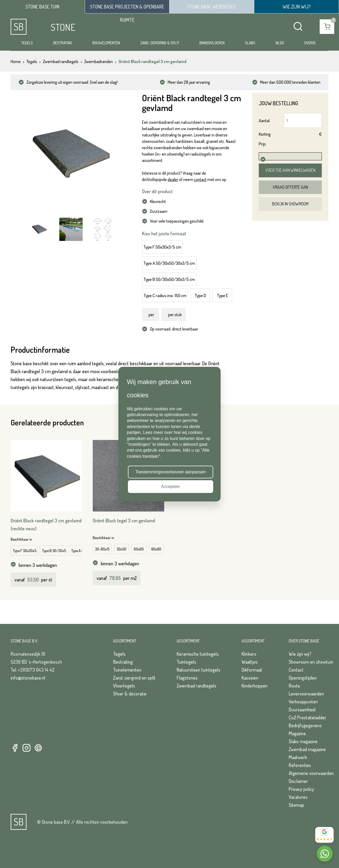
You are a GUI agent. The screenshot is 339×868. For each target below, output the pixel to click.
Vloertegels (124, 686)
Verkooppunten (303, 702)
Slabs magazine (303, 741)
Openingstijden (303, 678)
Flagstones (187, 678)
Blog (280, 43)
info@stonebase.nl (28, 678)
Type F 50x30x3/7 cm (25, 551)
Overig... (311, 43)
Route (294, 686)
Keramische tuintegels (198, 654)
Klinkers (249, 654)
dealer (173, 179)
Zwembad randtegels (197, 686)
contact (200, 179)
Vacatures (298, 797)
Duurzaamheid (302, 710)
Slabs (250, 43)
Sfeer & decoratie (130, 694)
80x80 (156, 549)
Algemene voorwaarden (311, 773)
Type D (200, 295)
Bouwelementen (106, 43)
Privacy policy (301, 789)
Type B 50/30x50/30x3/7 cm (54, 551)
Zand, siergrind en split (134, 678)
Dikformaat (252, 670)
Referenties (300, 765)
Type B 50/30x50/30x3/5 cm (169, 279)
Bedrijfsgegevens (305, 725)
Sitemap (296, 805)
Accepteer (171, 486)
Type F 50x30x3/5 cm (162, 247)
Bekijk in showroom (290, 204)
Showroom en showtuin (311, 662)
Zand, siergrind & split (160, 43)
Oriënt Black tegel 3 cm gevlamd (124, 521)
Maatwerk (298, 757)
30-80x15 (102, 549)
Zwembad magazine (307, 749)
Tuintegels (186, 662)
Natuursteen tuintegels (199, 670)
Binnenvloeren (212, 43)
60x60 (139, 549)
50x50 (122, 549)
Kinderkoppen (255, 686)
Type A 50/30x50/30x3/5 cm (169, 263)
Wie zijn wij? (300, 654)
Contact (296, 670)
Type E (222, 295)
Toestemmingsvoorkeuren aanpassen (171, 472)
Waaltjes (250, 662)
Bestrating (63, 43)
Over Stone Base (304, 641)
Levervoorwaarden (306, 694)
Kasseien (250, 678)
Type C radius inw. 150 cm (165, 295)
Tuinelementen (127, 670)
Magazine (297, 733)
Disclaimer (298, 781)
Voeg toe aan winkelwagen (290, 170)
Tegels (27, 43)
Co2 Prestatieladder (307, 717)
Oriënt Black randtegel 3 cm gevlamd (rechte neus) (46, 525)
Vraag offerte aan (290, 187)
